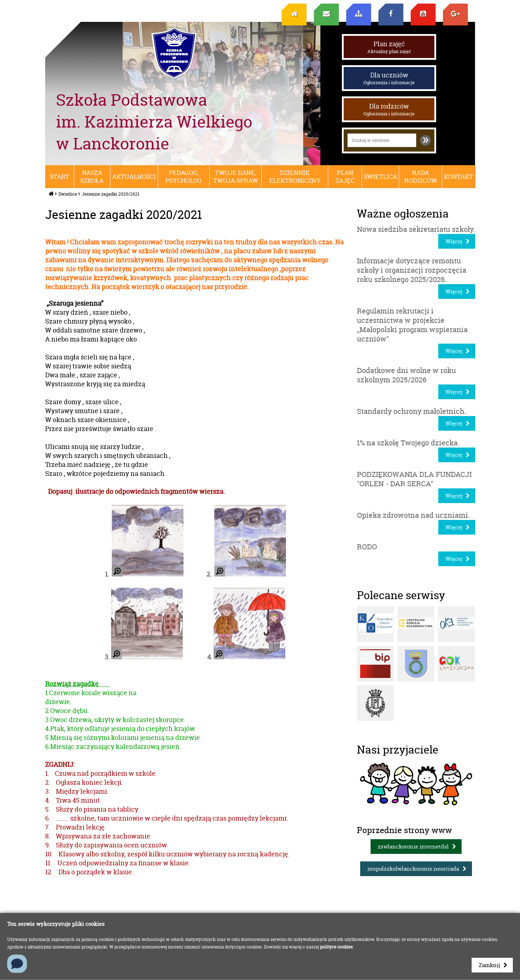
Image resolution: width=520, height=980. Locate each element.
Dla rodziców (389, 109)
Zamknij (489, 965)
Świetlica (380, 177)
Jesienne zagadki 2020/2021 (111, 194)
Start (59, 177)
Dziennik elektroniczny (295, 177)
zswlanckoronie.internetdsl (413, 847)
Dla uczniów (389, 78)
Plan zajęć (389, 47)
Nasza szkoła (92, 177)
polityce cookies (336, 947)
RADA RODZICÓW (421, 177)
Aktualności (134, 177)
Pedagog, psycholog (183, 177)
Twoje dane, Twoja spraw (236, 177)
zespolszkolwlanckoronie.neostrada (413, 869)
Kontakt (459, 177)
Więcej (454, 241)
